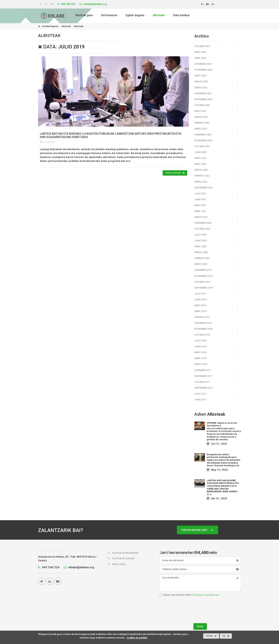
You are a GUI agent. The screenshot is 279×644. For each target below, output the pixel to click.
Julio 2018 (200, 341)
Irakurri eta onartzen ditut (189, 595)
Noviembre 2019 (203, 276)
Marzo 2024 (201, 81)
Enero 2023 (201, 129)
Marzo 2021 (201, 217)
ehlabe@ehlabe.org (78, 567)
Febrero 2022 (202, 176)
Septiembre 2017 (204, 388)
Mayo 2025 (200, 52)
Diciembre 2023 (203, 93)
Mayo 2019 (200, 305)
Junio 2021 (201, 199)
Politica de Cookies (121, 558)
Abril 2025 (200, 58)
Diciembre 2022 (203, 135)
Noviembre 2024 (203, 70)
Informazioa (109, 15)
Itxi (226, 636)
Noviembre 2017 (203, 376)
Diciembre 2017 (203, 370)
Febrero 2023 (202, 123)
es (202, 4)
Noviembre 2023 (203, 99)
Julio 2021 (200, 194)
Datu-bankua (181, 15)
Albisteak (159, 15)
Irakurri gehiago (175, 173)
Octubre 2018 (202, 335)
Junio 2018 (201, 346)
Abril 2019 (200, 311)
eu (207, 4)
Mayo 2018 (200, 352)
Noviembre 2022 (203, 140)
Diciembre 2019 (203, 270)
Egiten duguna (135, 15)
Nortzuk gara (84, 15)
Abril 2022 (200, 164)
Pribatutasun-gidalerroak (205, 595)
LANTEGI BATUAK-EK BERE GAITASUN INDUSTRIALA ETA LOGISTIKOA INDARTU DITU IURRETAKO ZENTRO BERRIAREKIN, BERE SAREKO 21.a (223, 487)
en (213, 4)
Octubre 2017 (202, 382)
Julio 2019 (200, 294)
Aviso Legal (117, 564)
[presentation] (200, 609)
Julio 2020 (200, 235)
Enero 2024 (201, 88)
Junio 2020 (201, 241)
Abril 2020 (200, 246)
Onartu (211, 636)
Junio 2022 (201, 152)
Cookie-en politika (137, 638)
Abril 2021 (200, 211)
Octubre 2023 (202, 105)
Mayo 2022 (200, 158)
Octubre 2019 (202, 282)
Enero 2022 (201, 182)
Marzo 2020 (201, 252)
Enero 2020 (201, 264)
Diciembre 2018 (203, 323)
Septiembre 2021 (204, 188)
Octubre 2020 (202, 229)
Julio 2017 (200, 394)
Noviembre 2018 (203, 329)
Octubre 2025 (202, 46)
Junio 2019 (201, 299)
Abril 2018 (200, 358)
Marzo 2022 (201, 170)
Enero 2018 (201, 364)
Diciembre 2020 (203, 223)
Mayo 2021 (200, 205)
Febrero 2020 (202, 258)
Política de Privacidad (123, 553)
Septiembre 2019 (204, 288)
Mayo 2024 (200, 76)
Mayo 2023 (200, 111)
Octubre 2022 (202, 146)
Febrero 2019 (202, 317)
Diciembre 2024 (203, 64)
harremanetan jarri (198, 530)
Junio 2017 (201, 400)
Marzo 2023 (201, 117)
